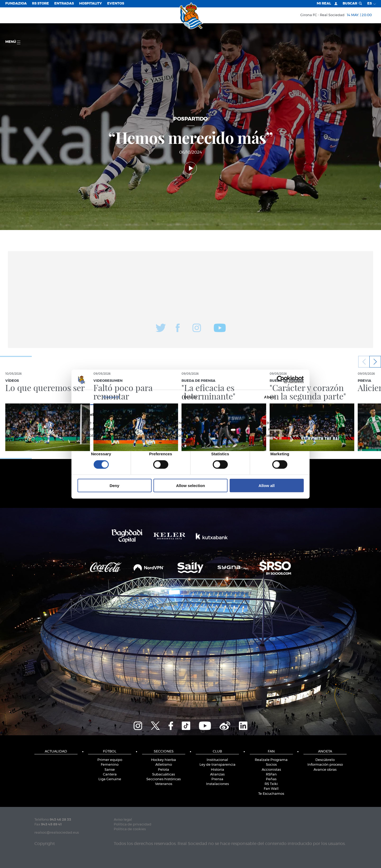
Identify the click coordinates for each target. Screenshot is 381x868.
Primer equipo (110, 760)
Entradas (64, 4)
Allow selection (190, 486)
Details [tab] (190, 397)
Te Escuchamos (271, 794)
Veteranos (164, 784)
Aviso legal (123, 820)
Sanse (110, 770)
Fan (271, 752)
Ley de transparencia (217, 765)
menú (13, 42)
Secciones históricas (164, 779)
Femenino (110, 765)
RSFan (271, 775)
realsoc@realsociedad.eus (57, 833)
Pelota (164, 770)
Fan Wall (271, 789)
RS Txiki (271, 784)
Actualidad (56, 752)
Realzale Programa (271, 760)
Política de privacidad (133, 825)
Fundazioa (16, 4)
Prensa (217, 779)
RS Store (40, 4)
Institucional (217, 760)
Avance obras (325, 770)
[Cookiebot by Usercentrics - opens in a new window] (281, 380)
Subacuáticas (164, 775)
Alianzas (217, 775)
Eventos (116, 4)
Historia (217, 770)
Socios (271, 765)
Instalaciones (217, 784)
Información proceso (325, 765)
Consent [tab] (111, 397)
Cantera (110, 775)
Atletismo (164, 765)
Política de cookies (130, 829)
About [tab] (270, 397)
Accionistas (271, 770)
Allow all (267, 486)
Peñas (271, 779)
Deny (114, 486)
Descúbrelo (325, 760)
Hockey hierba (164, 760)
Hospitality (90, 4)
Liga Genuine (110, 779)
